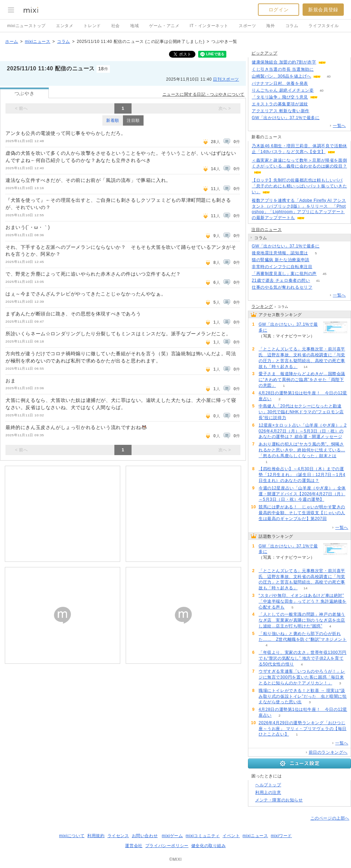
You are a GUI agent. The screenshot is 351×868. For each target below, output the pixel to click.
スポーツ (247, 26)
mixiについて (72, 836)
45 (324, 274)
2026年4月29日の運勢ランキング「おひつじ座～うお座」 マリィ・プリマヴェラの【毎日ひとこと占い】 (303, 729)
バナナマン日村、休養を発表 (280, 83)
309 (320, 287)
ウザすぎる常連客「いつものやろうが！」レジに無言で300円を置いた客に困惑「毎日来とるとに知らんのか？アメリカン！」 (302, 677)
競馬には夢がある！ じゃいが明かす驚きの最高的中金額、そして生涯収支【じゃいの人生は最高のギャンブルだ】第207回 (302, 513)
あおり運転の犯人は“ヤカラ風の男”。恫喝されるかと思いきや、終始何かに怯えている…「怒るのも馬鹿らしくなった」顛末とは (302, 450)
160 (327, 246)
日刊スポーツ (226, 79)
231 (316, 84)
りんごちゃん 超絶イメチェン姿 (283, 90)
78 (316, 104)
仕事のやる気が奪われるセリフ (282, 287)
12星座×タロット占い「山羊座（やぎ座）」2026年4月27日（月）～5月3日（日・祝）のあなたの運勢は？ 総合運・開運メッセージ (303, 431)
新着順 (113, 120)
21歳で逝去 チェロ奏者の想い (281, 280)
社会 (116, 26)
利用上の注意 (268, 792)
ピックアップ (264, 53)
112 (317, 111)
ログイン (279, 10)
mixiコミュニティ (203, 836)
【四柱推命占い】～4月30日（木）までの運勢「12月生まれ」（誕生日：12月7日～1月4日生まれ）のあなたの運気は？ (302, 475)
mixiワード (281, 836)
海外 (270, 26)
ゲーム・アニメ (164, 26)
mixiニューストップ (26, 26)
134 (326, 97)
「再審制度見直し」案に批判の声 (284, 274)
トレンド (92, 26)
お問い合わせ (145, 836)
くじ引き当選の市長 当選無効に (283, 69)
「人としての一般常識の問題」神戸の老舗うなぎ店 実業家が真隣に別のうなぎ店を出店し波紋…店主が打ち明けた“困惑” (302, 620)
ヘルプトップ (268, 785)
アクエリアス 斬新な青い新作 (281, 111)
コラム (292, 26)
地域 (134, 26)
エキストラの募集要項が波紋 (280, 104)
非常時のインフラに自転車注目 (282, 267)
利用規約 (96, 836)
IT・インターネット (209, 26)
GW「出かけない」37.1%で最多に (286, 118)
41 (318, 281)
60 (317, 260)
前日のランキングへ (328, 752)
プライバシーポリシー (167, 846)
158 (327, 118)
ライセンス (118, 836)
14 (305, 367)
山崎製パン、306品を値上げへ (281, 76)
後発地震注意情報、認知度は (280, 253)
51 (334, 62)
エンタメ (65, 26)
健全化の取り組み (209, 846)
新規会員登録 (323, 10)
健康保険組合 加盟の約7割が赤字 (284, 62)
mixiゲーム (172, 836)
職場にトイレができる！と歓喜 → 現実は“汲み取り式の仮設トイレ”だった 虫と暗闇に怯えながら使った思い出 (303, 696)
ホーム (12, 42)
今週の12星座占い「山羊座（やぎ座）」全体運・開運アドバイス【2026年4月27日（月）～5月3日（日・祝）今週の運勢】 (302, 494)
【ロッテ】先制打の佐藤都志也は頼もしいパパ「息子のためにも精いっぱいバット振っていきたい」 (299, 186)
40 (329, 76)
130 (322, 70)
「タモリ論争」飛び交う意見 (280, 97)
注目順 (133, 120)
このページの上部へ (330, 818)
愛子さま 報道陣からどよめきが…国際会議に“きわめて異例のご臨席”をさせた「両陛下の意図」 (302, 380)
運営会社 (134, 846)
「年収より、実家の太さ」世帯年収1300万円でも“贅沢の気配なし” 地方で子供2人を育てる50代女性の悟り (303, 658)
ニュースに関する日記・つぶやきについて (203, 94)
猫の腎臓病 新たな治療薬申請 (281, 260)
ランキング (262, 306)
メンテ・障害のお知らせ (279, 800)
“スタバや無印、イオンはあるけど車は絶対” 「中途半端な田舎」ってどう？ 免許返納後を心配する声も (303, 601)
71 (320, 267)
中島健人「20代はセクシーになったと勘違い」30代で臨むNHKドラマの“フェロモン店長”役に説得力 (301, 412)
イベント (231, 836)
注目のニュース (267, 230)
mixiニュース (37, 42)
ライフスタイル (324, 26)
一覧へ (339, 126)
